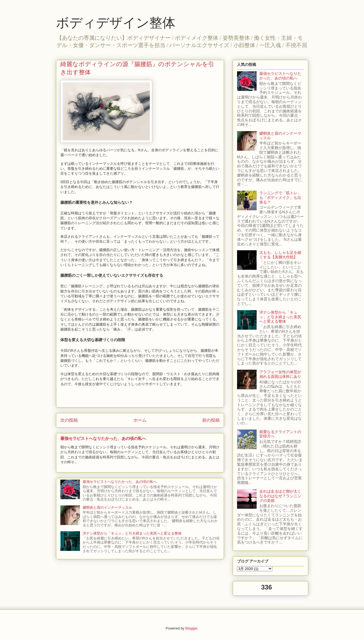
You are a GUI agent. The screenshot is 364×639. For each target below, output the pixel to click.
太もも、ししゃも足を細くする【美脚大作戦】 (280, 255)
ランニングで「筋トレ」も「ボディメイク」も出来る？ (280, 197)
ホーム (140, 420)
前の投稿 (211, 420)
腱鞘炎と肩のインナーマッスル (107, 507)
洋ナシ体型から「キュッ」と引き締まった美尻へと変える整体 (132, 533)
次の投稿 (69, 420)
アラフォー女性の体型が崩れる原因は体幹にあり (280, 374)
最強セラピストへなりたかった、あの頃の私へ (103, 438)
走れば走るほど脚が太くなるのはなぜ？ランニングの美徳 (280, 496)
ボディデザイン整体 (116, 23)
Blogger (191, 628)
